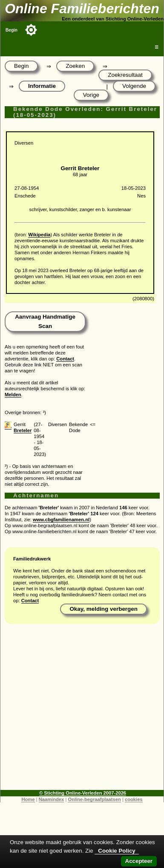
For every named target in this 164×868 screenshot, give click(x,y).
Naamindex (52, 799)
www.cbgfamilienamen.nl (61, 520)
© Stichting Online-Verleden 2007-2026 (83, 793)
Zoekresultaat (125, 75)
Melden (13, 395)
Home (28, 799)
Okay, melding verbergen (104, 609)
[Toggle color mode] (31, 30)
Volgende (134, 86)
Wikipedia (39, 235)
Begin (12, 30)
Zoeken (75, 66)
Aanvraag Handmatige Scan (45, 321)
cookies (134, 799)
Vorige (91, 95)
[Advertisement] (80, 710)
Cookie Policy (117, 851)
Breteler (23, 430)
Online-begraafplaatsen (94, 799)
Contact (65, 359)
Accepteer (139, 861)
